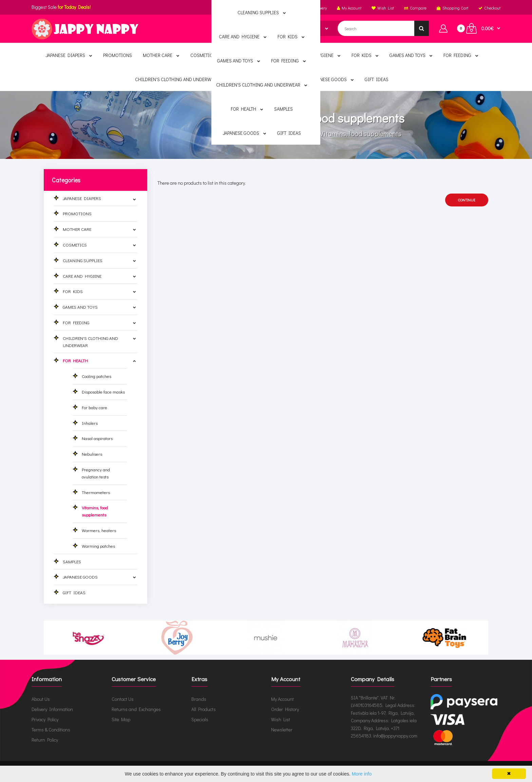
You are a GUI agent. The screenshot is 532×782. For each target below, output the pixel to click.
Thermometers (96, 492)
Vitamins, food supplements (360, 133)
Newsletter (282, 730)
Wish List (281, 719)
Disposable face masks (103, 392)
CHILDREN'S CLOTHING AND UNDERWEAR (90, 342)
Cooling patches (97, 376)
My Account (282, 699)
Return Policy (45, 740)
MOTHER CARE (77, 229)
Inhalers (90, 423)
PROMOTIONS (77, 213)
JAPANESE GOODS (80, 577)
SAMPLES (72, 561)
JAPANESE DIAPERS (82, 198)
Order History (285, 709)
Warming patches (98, 546)
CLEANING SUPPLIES (83, 260)
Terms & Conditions (51, 730)
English (284, 8)
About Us (41, 699)
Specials (200, 719)
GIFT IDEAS (74, 592)
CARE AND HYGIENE (82, 276)
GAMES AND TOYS (80, 307)
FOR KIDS (73, 291)
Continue (467, 200)
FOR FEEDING (76, 322)
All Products (204, 709)
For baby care (94, 407)
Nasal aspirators (97, 438)
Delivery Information (52, 709)
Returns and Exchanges (136, 709)
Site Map (121, 719)
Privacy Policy (45, 719)
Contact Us (123, 699)
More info (362, 774)
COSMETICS (75, 245)
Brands (199, 699)
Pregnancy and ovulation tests (96, 473)
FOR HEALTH (294, 133)
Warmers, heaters (99, 530)
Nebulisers (92, 454)
